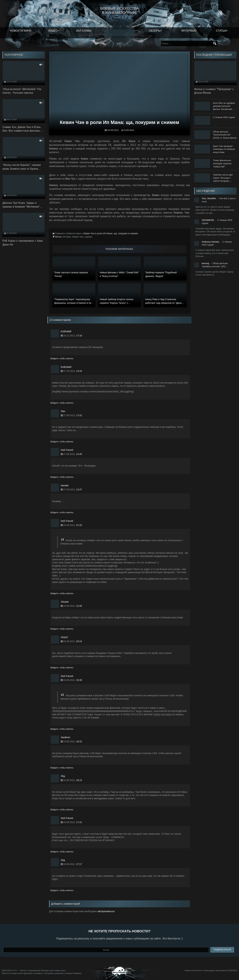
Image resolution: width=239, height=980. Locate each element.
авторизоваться (106, 911)
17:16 (79, 336)
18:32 (79, 741)
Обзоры (155, 31)
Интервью (189, 31)
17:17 (79, 864)
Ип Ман (67, 237)
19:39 (79, 680)
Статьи (221, 31)
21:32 (79, 525)
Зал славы (84, 31)
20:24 (79, 641)
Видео (53, 31)
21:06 (79, 606)
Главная (59, 233)
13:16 (79, 371)
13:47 (79, 490)
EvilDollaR (129, 130)
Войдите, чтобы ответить (62, 359)
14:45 (79, 454)
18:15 (79, 780)
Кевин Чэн (78, 237)
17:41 (79, 415)
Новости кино (21, 31)
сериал (88, 237)
